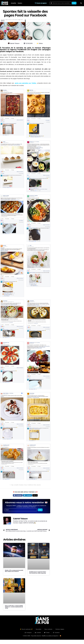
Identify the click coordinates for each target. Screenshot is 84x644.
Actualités (13, 3)
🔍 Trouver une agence (41, 3)
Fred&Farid (30, 485)
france (26, 485)
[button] (81, 3)
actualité (16, 485)
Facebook (21, 485)
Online (41, 43)
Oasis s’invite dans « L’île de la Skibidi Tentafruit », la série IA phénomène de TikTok (14, 607)
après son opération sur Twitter (26, 83)
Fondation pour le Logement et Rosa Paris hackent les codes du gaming (38, 572)
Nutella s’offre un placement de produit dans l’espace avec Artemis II (14, 571)
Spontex (39, 485)
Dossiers (20, 3)
